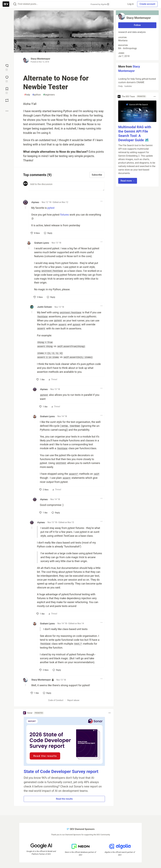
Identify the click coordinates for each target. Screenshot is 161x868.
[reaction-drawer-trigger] (7, 67)
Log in (131, 4)
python (37, 95)
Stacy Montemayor (40, 59)
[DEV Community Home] (6, 4)
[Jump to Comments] (7, 79)
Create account (147, 4)
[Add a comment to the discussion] (67, 186)
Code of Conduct (56, 700)
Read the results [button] (64, 799)
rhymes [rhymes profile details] (35, 202)
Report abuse (73, 700)
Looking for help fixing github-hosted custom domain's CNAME (137, 83)
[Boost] (7, 100)
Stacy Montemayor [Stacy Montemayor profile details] (41, 680)
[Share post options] (7, 111)
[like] (35, 233)
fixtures (65, 215)
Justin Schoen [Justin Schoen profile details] (45, 307)
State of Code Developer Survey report (61, 771)
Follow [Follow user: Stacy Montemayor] (137, 25)
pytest (51, 208)
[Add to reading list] (7, 90)
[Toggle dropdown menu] (101, 201)
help (27, 95)
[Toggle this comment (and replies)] (26, 208)
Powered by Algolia (100, 4)
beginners (49, 95)
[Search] (15, 4)
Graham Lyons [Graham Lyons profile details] (42, 243)
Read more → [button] (128, 181)
